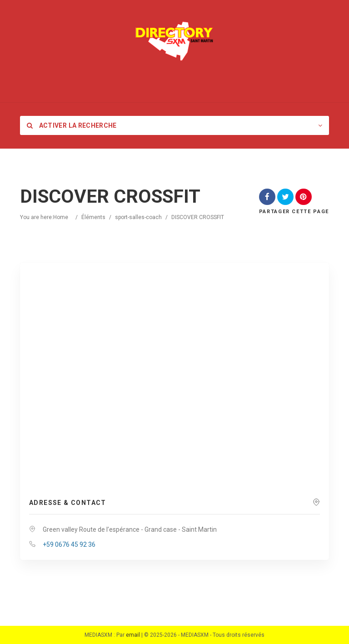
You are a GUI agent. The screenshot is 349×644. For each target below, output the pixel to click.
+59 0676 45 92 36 (69, 544)
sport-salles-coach (138, 217)
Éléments (93, 217)
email (133, 635)
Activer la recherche (72, 125)
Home (61, 217)
